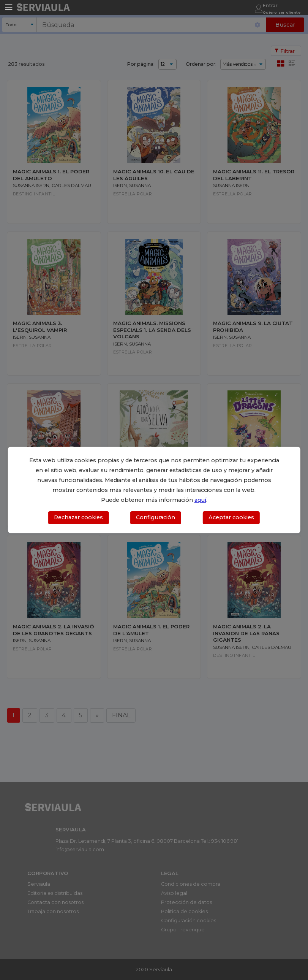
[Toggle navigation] (9, 7)
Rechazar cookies (78, 517)
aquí (200, 500)
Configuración (156, 517)
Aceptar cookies (231, 517)
